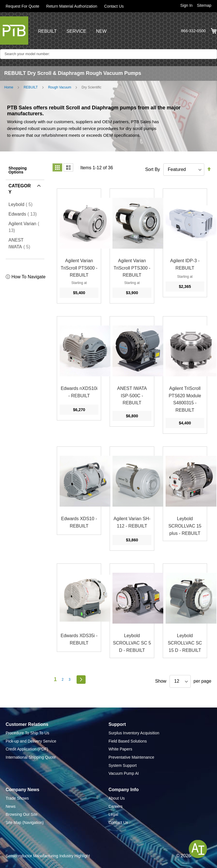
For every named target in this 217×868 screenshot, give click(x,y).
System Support (123, 765)
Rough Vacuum (60, 87)
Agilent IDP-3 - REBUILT (185, 264)
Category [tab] (20, 189)
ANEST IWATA (24, 243)
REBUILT (47, 31)
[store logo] (14, 31)
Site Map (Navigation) (25, 823)
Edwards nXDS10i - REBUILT (79, 392)
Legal (113, 814)
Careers (116, 806)
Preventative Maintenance (131, 757)
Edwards (24, 214)
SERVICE (76, 31)
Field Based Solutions (128, 741)
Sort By (153, 169)
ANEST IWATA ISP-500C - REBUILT (132, 396)
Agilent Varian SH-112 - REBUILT (132, 522)
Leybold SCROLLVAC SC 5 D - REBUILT (132, 643)
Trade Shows (17, 798)
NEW (101, 31)
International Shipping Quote (31, 757)
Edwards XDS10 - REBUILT (79, 522)
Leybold (22, 204)
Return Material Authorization (72, 6)
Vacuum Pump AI (124, 773)
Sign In (186, 5)
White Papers (120, 749)
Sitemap (204, 5)
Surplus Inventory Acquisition (134, 733)
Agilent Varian (24, 227)
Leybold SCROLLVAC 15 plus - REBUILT (185, 526)
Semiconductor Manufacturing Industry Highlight (48, 856)
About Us (117, 798)
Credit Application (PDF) (27, 749)
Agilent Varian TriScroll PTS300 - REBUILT (132, 268)
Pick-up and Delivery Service (31, 741)
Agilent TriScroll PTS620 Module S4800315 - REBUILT (185, 399)
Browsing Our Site (22, 814)
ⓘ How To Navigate (26, 277)
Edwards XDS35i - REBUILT (79, 639)
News (11, 806)
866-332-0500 (193, 31)
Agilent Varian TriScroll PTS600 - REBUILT (79, 268)
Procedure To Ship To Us (27, 733)
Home (9, 87)
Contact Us (114, 6)
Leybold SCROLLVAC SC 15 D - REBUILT (185, 643)
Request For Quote (22, 6)
